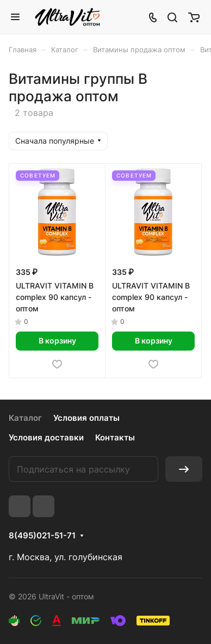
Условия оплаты (86, 418)
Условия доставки (46, 437)
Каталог (25, 418)
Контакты (115, 437)
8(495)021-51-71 (42, 536)
